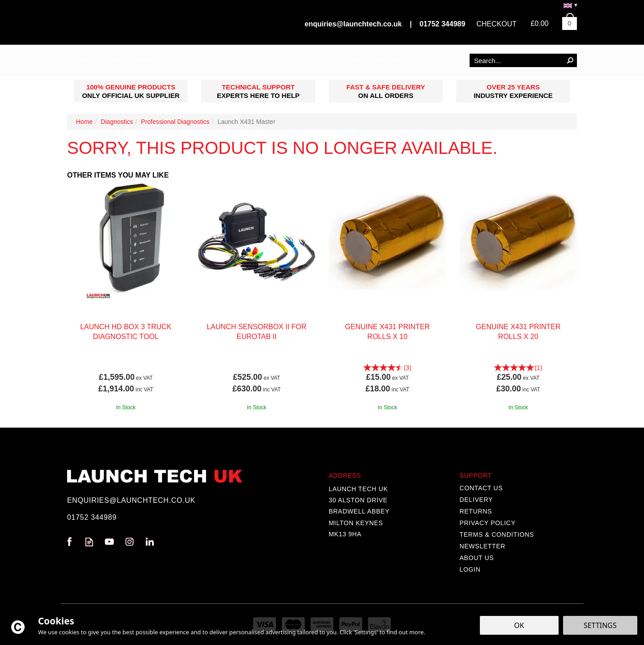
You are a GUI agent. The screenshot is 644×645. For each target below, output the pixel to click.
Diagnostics (87, 60)
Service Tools (157, 60)
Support (436, 60)
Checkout (496, 24)
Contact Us (481, 488)
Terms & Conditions (497, 535)
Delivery (477, 500)
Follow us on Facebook (69, 542)
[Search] (517, 60)
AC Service (306, 60)
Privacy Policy (488, 523)
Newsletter (483, 546)
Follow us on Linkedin (150, 542)
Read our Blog (89, 542)
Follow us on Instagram (129, 542)
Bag (566, 22)
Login (470, 569)
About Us (477, 558)
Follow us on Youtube (109, 542)
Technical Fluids (234, 60)
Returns (476, 511)
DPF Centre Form (377, 60)
